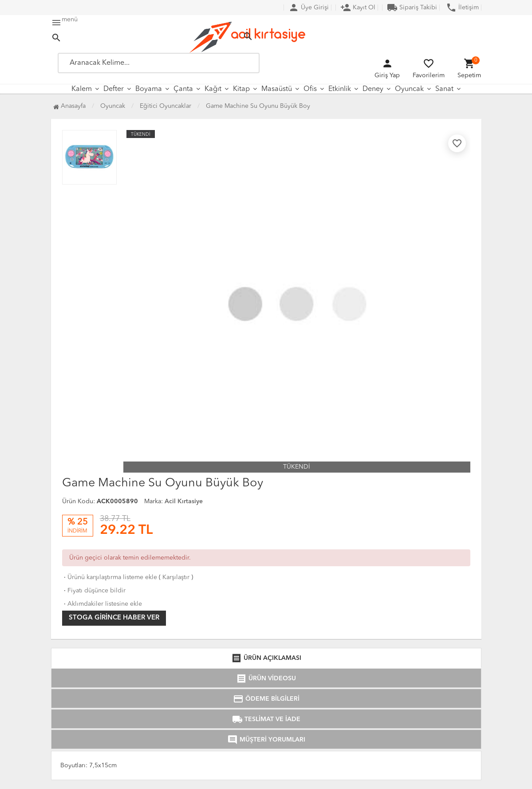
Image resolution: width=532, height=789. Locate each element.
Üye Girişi (309, 8)
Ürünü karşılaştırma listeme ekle (110, 577)
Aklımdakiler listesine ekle (102, 604)
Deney (373, 89)
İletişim (462, 8)
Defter (114, 89)
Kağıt (213, 89)
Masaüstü (277, 89)
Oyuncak (409, 89)
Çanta (183, 89)
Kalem (82, 89)
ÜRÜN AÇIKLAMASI (266, 658)
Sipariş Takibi (412, 8)
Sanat (444, 89)
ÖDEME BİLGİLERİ (266, 699)
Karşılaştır (176, 577)
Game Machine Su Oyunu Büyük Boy (258, 106)
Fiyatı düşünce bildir (94, 591)
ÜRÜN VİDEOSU (266, 679)
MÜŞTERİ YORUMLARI (266, 740)
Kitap (241, 89)
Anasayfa (69, 106)
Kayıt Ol (358, 8)
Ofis (310, 89)
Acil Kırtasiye (184, 501)
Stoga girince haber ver (114, 618)
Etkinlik (340, 89)
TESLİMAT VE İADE (266, 719)
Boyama (149, 89)
